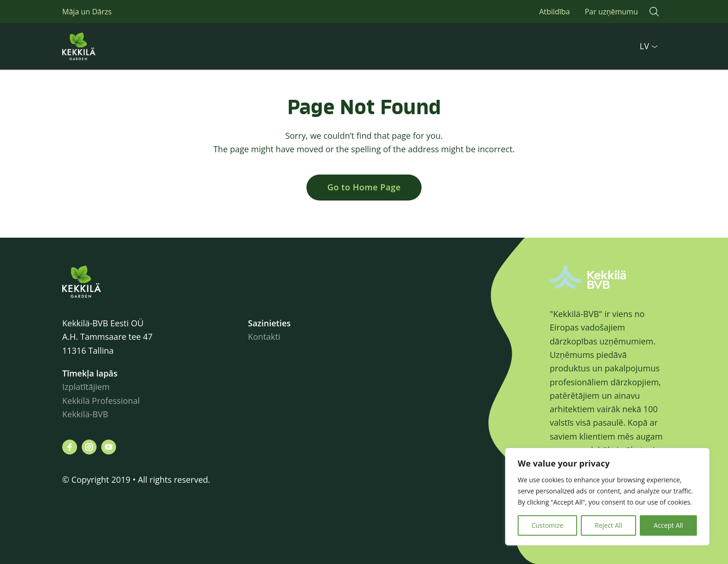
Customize (547, 525)
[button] (654, 12)
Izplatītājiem (86, 387)
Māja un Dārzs (87, 12)
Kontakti (264, 337)
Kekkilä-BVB (85, 414)
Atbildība (554, 12)
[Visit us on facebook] (70, 447)
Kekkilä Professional (102, 401)
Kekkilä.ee (99, 46)
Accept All (668, 525)
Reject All (608, 525)
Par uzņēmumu (611, 12)
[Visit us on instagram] (89, 447)
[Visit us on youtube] (109, 447)
